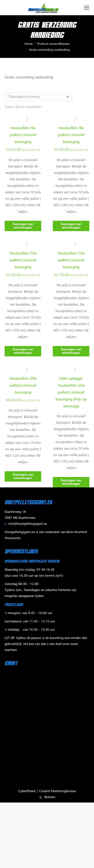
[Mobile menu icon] (87, 8)
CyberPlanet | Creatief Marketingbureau (47, 791)
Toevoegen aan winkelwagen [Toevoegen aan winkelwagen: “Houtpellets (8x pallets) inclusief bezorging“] (71, 226)
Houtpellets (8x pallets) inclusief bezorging (71, 135)
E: (6, 524)
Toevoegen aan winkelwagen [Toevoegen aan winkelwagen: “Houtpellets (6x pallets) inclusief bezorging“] (23, 226)
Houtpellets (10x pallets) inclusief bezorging (23, 260)
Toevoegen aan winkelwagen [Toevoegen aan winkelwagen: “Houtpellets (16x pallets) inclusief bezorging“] (71, 351)
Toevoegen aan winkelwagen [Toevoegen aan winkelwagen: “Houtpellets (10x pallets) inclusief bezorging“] (23, 351)
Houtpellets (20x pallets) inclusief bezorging (23, 386)
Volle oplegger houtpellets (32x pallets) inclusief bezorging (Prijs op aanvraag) (71, 393)
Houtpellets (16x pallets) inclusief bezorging (71, 260)
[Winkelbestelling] (39, 97)
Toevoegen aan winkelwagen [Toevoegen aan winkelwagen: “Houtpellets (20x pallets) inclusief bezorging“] (23, 477)
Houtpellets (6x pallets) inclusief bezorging (23, 135)
